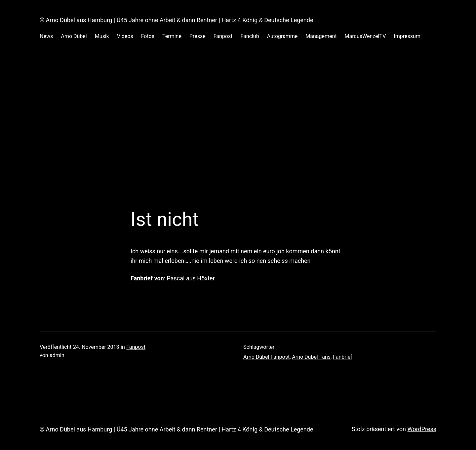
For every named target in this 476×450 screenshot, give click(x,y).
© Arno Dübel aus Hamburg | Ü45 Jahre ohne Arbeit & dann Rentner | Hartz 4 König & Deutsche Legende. (177, 20)
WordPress (422, 429)
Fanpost (136, 347)
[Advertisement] (238, 119)
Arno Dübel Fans (311, 357)
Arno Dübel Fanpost (266, 357)
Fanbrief (342, 357)
